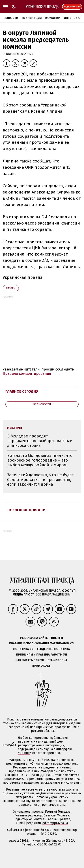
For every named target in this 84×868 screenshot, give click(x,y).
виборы (11, 288)
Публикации (32, 18)
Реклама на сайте (34, 638)
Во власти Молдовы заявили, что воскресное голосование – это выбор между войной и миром (40, 460)
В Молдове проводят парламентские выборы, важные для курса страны (40, 441)
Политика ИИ (23, 649)
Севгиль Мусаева (56, 815)
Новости (11, 18)
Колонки (53, 18)
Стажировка (57, 660)
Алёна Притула (59, 819)
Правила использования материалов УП (41, 643)
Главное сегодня (22, 391)
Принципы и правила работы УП (42, 655)
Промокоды (42, 666)
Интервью (72, 18)
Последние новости (26, 510)
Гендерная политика (53, 649)
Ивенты (57, 638)
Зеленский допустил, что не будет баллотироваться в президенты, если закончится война (40, 480)
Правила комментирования (27, 374)
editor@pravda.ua (55, 823)
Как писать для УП (30, 660)
